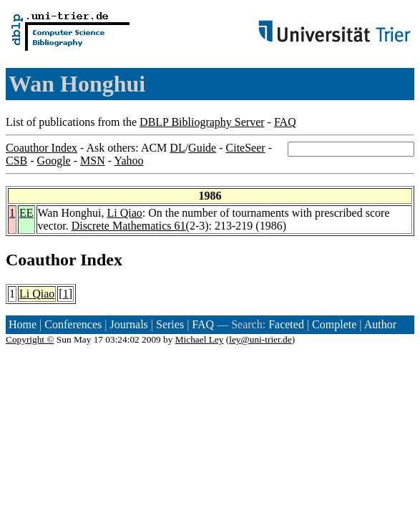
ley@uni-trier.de (260, 339)
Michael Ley (200, 339)
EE (26, 213)
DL (177, 148)
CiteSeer (246, 148)
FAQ (285, 122)
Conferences (73, 324)
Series (170, 324)
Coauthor (41, 260)
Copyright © (30, 339)
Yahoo (128, 161)
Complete (334, 324)
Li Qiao (124, 213)
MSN (93, 161)
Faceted (286, 324)
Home (23, 324)
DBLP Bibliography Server (202, 122)
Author (380, 324)
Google (54, 161)
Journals (128, 324)
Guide (202, 148)
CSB (16, 161)
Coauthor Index (41, 148)
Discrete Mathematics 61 (129, 226)
